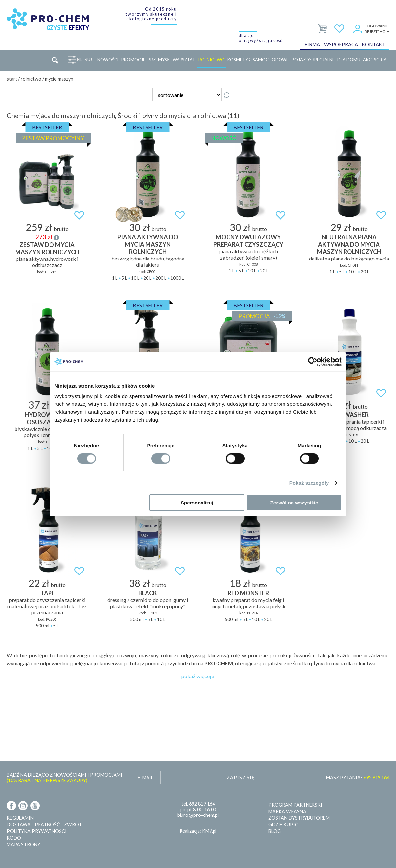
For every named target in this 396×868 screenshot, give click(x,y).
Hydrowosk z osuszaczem (47, 418)
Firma (312, 44)
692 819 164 (202, 804)
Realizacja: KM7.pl (198, 831)
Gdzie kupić (283, 825)
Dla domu (349, 60)
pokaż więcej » (198, 676)
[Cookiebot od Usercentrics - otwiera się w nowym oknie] (313, 362)
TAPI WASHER (349, 415)
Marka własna (287, 811)
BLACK (148, 593)
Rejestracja (377, 32)
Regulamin (20, 818)
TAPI (47, 593)
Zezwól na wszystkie (294, 503)
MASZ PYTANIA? (358, 777)
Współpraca (341, 44)
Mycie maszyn (59, 79)
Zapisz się (241, 777)
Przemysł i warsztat (172, 60)
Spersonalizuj (197, 503)
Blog (275, 831)
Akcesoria (375, 60)
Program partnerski (295, 805)
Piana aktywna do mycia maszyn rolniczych (148, 244)
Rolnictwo (212, 60)
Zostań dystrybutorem (299, 818)
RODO (14, 838)
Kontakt (374, 44)
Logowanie (377, 26)
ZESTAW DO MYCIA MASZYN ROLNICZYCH (47, 248)
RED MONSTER (248, 593)
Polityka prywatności (37, 831)
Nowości (108, 60)
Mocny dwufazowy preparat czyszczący (248, 241)
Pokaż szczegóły (309, 483)
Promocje (133, 60)
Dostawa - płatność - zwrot (44, 825)
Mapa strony (23, 844)
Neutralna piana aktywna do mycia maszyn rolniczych (349, 244)
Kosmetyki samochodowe (258, 60)
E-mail (146, 777)
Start (12, 79)
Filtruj (83, 60)
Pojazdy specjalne (313, 60)
